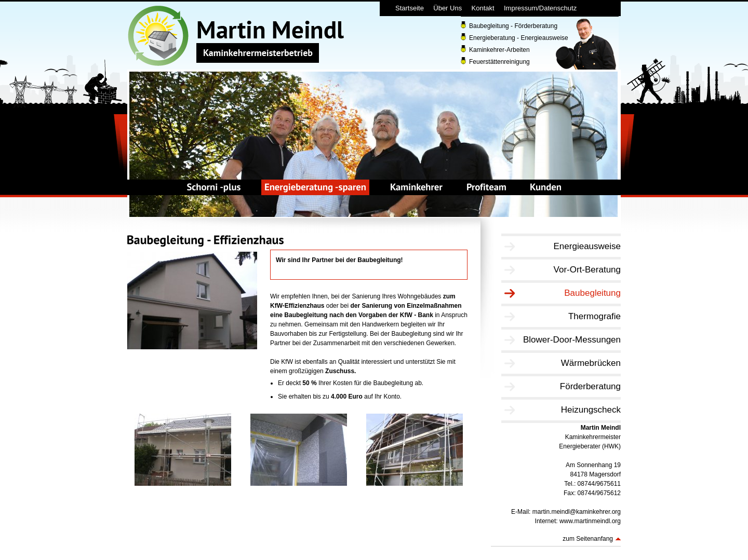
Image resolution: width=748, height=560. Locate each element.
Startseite (410, 8)
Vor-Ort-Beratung (587, 270)
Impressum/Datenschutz (540, 8)
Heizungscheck (591, 410)
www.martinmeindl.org (590, 521)
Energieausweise (587, 246)
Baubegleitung (592, 293)
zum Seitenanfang (588, 539)
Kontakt (483, 8)
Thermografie (595, 316)
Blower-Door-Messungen (572, 340)
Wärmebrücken (591, 363)
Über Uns (448, 8)
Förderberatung (590, 386)
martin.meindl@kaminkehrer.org (577, 512)
